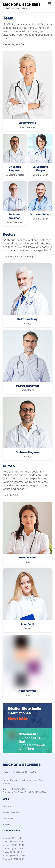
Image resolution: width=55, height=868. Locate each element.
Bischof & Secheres (13, 789)
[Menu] (50, 4)
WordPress (18, 792)
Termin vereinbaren (11, 812)
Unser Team (38, 780)
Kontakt (6, 783)
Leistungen (26, 780)
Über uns (14, 780)
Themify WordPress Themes (37, 792)
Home (5, 780)
